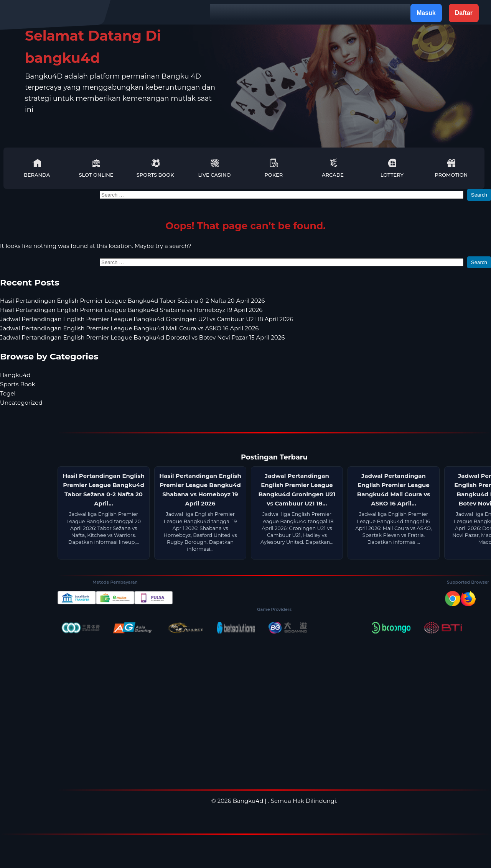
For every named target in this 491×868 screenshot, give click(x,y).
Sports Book (155, 168)
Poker (274, 168)
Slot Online (96, 168)
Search (479, 195)
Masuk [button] (426, 13)
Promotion (451, 168)
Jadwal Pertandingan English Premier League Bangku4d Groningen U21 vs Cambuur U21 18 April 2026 (147, 319)
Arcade (333, 168)
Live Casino (215, 168)
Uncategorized (21, 403)
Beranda (37, 168)
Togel (8, 393)
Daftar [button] (464, 13)
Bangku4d (15, 375)
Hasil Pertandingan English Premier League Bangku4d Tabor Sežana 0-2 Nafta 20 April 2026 (132, 301)
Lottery (392, 168)
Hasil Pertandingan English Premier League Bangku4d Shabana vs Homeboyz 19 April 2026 (131, 310)
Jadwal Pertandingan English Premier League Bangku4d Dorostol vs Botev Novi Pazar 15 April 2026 (142, 337)
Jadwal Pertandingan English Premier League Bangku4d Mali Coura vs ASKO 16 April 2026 (129, 328)
